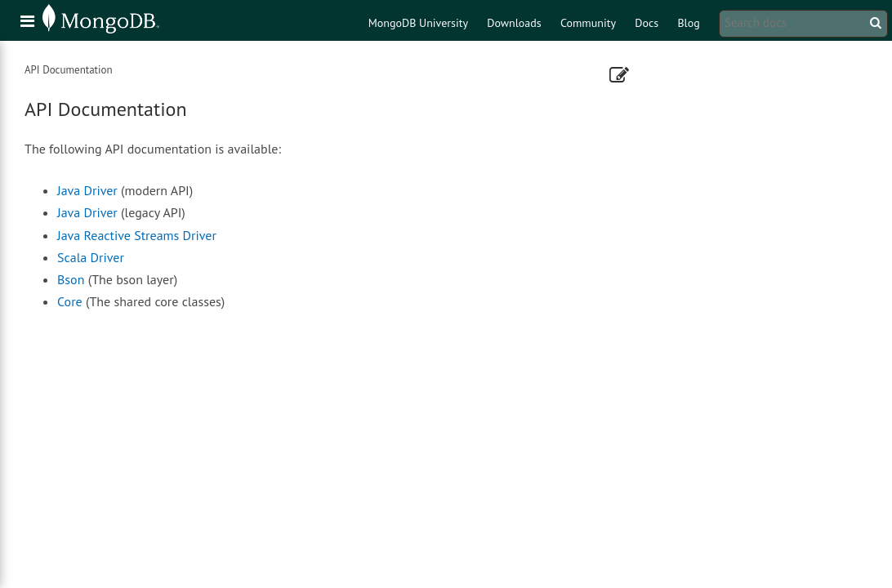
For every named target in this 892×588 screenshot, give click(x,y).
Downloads (514, 23)
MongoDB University (418, 23)
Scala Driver (91, 257)
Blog (688, 23)
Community (588, 23)
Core (70, 301)
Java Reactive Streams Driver (137, 235)
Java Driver (87, 190)
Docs (647, 23)
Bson (71, 279)
